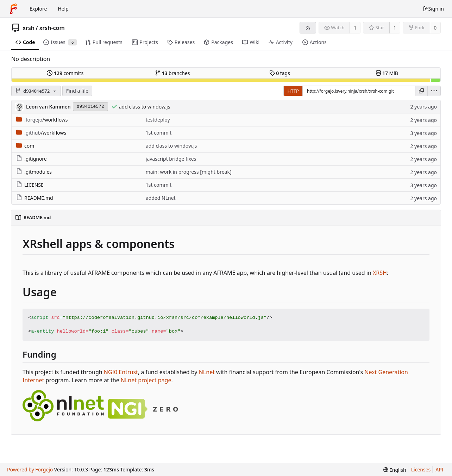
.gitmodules (34, 172)
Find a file (77, 91)
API (439, 469)
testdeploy (158, 120)
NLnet (207, 372)
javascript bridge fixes (171, 159)
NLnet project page (146, 380)
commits (65, 73)
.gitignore (32, 159)
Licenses (421, 469)
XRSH (380, 273)
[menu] (434, 91)
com (25, 146)
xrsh (29, 28)
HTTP (293, 91)
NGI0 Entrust (121, 372)
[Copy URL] (421, 91)
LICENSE (30, 185)
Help (63, 9)
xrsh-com (52, 28)
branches (172, 73)
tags (280, 73)
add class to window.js (145, 107)
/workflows (42, 120)
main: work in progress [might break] (189, 172)
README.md (35, 198)
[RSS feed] (308, 28)
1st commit (159, 133)
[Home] (13, 9)
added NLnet (161, 198)
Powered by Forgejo (30, 469)
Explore (38, 9)
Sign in (433, 9)
